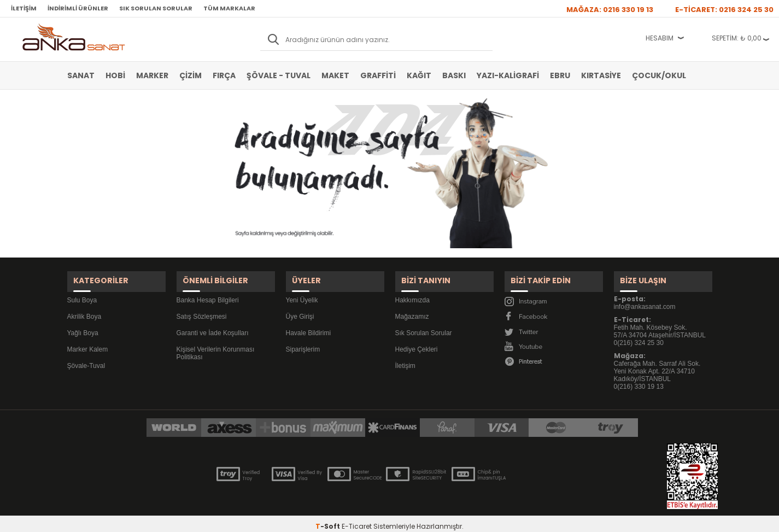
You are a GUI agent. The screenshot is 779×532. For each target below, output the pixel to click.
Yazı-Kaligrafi (508, 75)
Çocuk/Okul (659, 75)
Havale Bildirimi (309, 325)
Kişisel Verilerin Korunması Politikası (216, 345)
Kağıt (419, 75)
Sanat (81, 75)
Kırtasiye (601, 75)
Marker (152, 75)
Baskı (454, 75)
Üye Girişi (300, 308)
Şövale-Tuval (86, 358)
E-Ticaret (357, 518)
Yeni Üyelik (302, 292)
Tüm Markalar (229, 8)
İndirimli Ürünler (78, 8)
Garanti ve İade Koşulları (213, 325)
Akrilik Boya (84, 308)
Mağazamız (412, 308)
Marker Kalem (88, 341)
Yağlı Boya (83, 325)
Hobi (115, 75)
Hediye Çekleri (417, 341)
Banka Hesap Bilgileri (208, 292)
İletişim (24, 8)
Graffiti (378, 75)
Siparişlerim (303, 341)
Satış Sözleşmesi (202, 308)
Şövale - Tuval (279, 75)
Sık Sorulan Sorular (156, 8)
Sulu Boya (82, 292)
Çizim (191, 75)
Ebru (560, 75)
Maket (335, 75)
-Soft (329, 518)
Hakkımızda (412, 292)
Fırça (224, 75)
